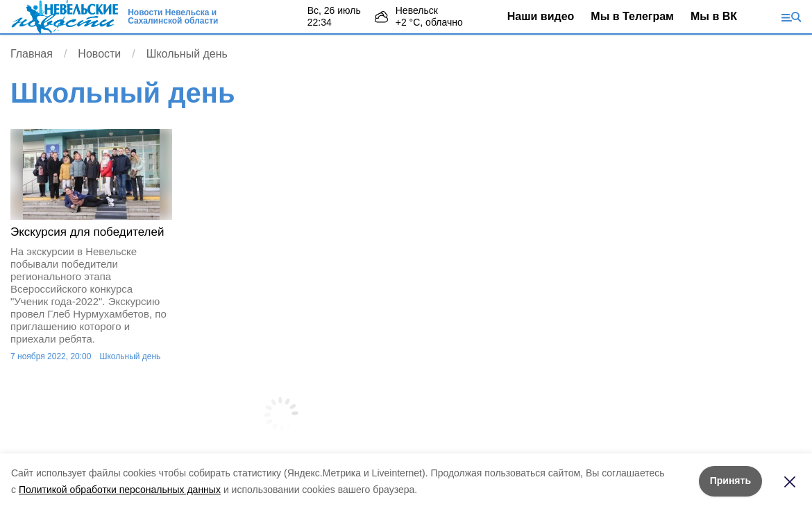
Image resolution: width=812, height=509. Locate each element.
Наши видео (541, 16)
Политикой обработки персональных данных (120, 490)
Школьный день (130, 356)
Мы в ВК (714, 16)
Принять (730, 481)
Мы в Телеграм (632, 16)
